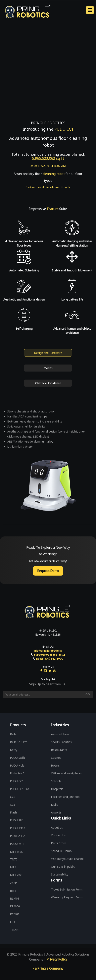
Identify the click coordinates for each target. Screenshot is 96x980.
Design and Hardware (48, 353)
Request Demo (48, 571)
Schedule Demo (61, 851)
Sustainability (60, 874)
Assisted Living (61, 734)
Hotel (41, 187)
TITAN (14, 930)
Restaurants (59, 750)
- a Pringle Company (48, 968)
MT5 (13, 867)
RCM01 (15, 914)
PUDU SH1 (17, 820)
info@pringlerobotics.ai (48, 650)
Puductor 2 (17, 773)
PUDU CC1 (17, 781)
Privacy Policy (57, 959)
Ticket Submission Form (67, 889)
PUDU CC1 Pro (20, 789)
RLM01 (15, 898)
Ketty (14, 750)
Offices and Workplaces (66, 773)
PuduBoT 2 (17, 836)
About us (57, 827)
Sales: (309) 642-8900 (49, 659)
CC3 (13, 797)
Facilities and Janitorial (66, 797)
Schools (66, 187)
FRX (13, 922)
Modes (48, 368)
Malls (54, 805)
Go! (88, 694)
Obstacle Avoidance (48, 383)
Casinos (30, 187)
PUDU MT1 (17, 844)
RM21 (14, 891)
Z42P (13, 883)
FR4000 (15, 906)
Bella (13, 734)
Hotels (55, 765)
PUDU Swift (18, 758)
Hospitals (57, 789)
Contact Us (58, 835)
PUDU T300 (18, 828)
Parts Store (59, 843)
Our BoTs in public (63, 867)
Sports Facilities (61, 742)
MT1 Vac (16, 875)
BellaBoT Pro (19, 742)
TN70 (14, 859)
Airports (56, 812)
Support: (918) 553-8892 (49, 655)
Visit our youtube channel (68, 859)
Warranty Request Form (67, 897)
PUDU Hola (17, 765)
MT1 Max (16, 852)
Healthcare (53, 187)
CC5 (13, 805)
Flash (13, 812)
